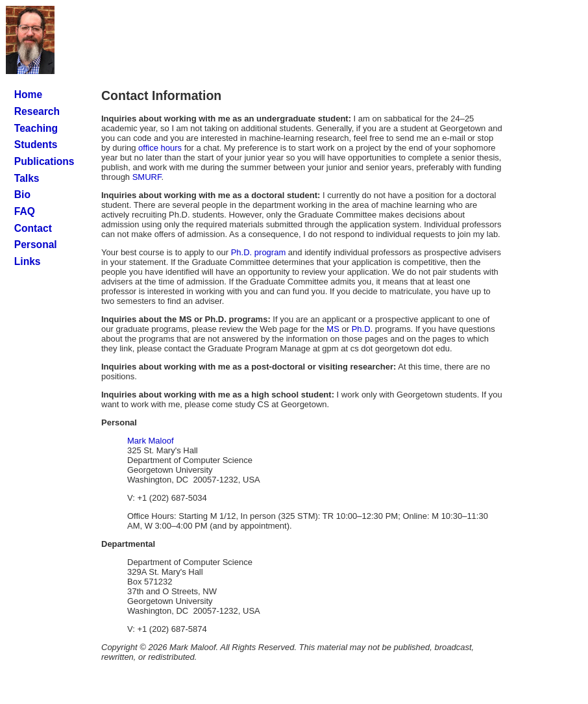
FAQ (25, 211)
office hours (160, 148)
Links (28, 261)
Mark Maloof (151, 441)
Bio (22, 195)
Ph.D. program (259, 252)
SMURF (147, 177)
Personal (36, 245)
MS (333, 329)
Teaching (36, 128)
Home (28, 94)
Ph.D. (362, 329)
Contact (33, 228)
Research (37, 111)
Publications (44, 161)
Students (36, 145)
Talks (27, 178)
